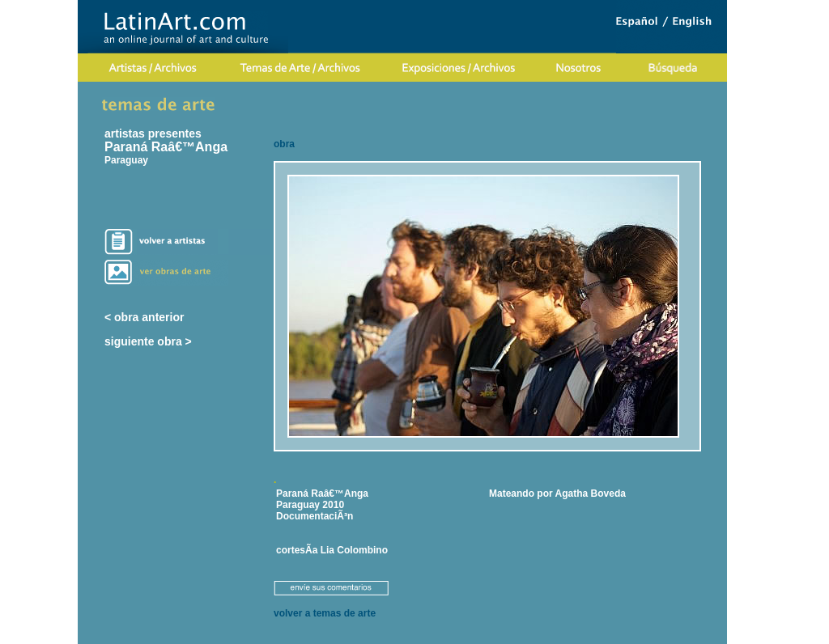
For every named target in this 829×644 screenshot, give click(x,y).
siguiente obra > (148, 341)
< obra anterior (144, 317)
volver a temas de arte (325, 613)
